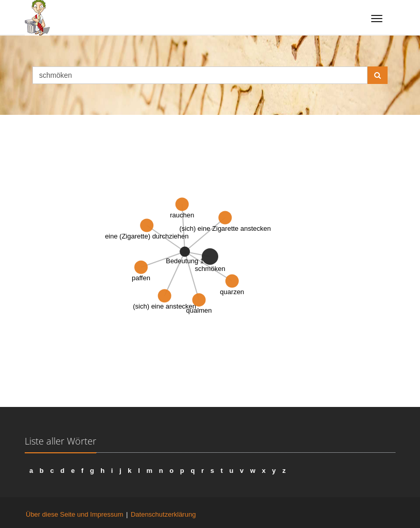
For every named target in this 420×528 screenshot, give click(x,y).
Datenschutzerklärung (163, 514)
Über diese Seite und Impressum (74, 514)
